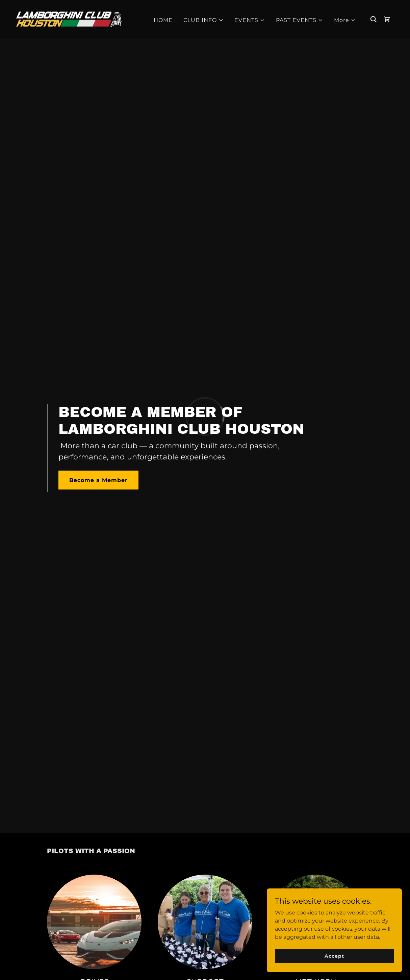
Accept (334, 956)
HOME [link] (163, 20)
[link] (69, 19)
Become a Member (98, 480)
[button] (203, 20)
